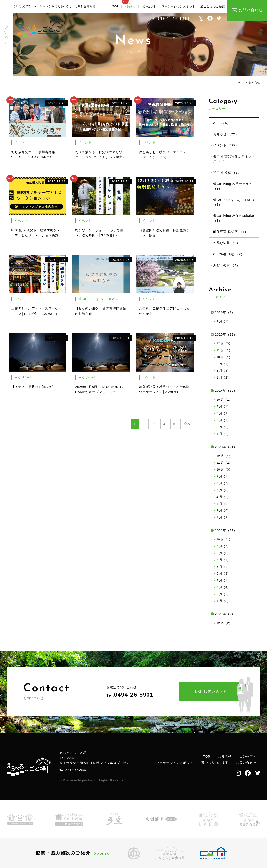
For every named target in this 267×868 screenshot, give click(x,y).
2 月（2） (223, 594)
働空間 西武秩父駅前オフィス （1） (234, 159)
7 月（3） (223, 490)
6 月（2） (223, 567)
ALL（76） (222, 123)
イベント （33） (226, 145)
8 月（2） (223, 483)
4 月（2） (223, 497)
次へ (187, 424)
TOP (116, 6)
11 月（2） (224, 462)
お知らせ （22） (226, 134)
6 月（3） (223, 413)
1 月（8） (223, 601)
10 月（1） (224, 357)
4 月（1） (223, 580)
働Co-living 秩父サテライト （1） (235, 186)
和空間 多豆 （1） (227, 173)
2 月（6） (223, 510)
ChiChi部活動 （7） (229, 254)
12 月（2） (224, 623)
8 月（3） (223, 553)
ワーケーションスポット (178, 6)
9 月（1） (223, 364)
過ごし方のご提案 (213, 6)
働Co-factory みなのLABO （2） (234, 202)
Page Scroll (6, 36)
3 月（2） (223, 427)
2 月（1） (223, 321)
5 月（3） (223, 573)
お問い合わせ (212, 692)
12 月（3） (224, 343)
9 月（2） (223, 546)
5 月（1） (223, 420)
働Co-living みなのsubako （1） (234, 218)
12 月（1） (224, 456)
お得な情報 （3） (227, 243)
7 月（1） (223, 406)
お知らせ (130, 6)
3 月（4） (223, 371)
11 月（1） (224, 350)
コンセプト (149, 6)
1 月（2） (223, 377)
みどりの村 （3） (227, 265)
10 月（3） (224, 469)
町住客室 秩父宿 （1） (231, 232)
